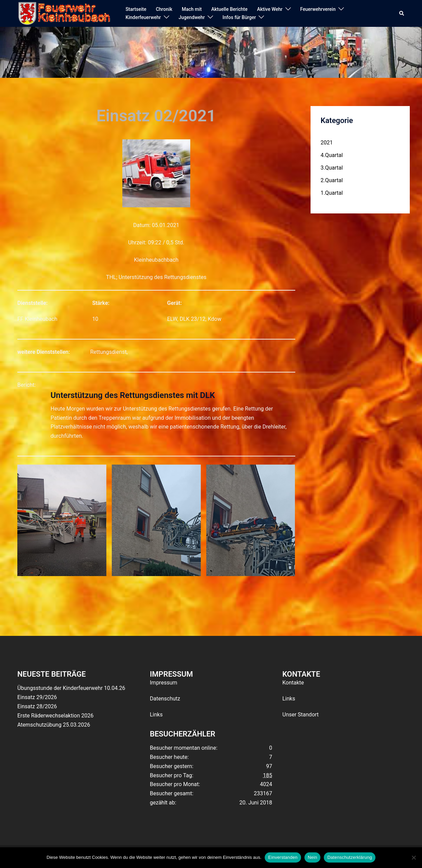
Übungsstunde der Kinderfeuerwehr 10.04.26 (71, 688)
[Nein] (414, 857)
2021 (327, 143)
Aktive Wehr (270, 9)
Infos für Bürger (239, 17)
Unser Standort (301, 715)
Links (156, 715)
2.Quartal (332, 180)
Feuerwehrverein (318, 9)
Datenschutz (165, 699)
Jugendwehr (192, 17)
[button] (402, 14)
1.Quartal (332, 193)
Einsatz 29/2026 (37, 697)
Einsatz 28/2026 (37, 706)
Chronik (164, 9)
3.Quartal (332, 168)
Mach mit (192, 9)
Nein (313, 857)
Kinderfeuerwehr (143, 17)
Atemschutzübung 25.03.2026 (54, 725)
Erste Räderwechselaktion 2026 (55, 716)
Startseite (136, 9)
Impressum (164, 683)
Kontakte (293, 683)
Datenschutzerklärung (349, 857)
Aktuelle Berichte (230, 9)
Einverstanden (283, 857)
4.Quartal (332, 155)
